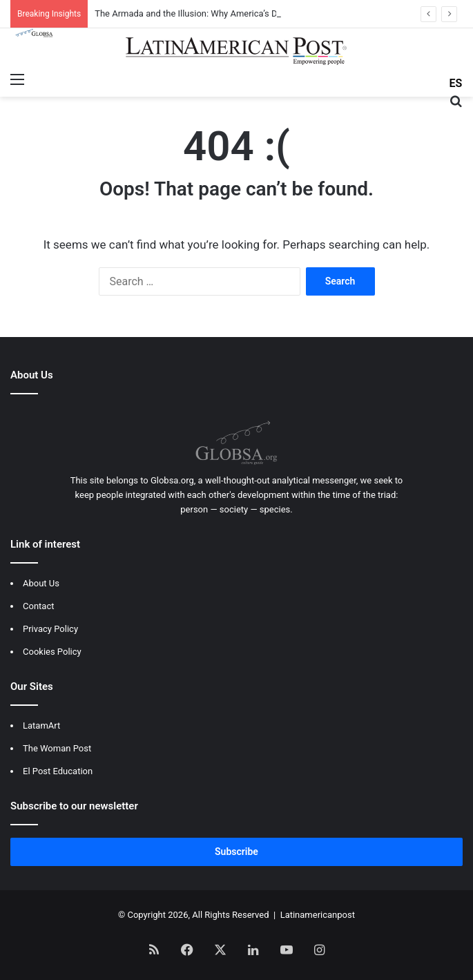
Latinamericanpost (318, 915)
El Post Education (58, 771)
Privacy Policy (50, 629)
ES (456, 83)
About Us (41, 583)
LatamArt (41, 726)
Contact (38, 606)
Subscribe (236, 852)
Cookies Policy (52, 652)
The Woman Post (57, 748)
